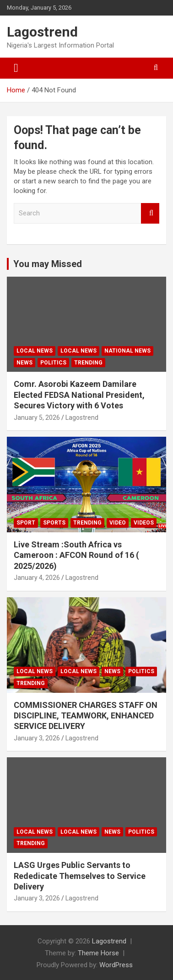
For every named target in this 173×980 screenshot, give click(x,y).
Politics (53, 363)
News (24, 363)
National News (127, 351)
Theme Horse (98, 953)
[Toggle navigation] (16, 68)
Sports (54, 523)
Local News (78, 351)
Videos (144, 523)
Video (118, 523)
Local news (35, 351)
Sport (26, 523)
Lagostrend (42, 32)
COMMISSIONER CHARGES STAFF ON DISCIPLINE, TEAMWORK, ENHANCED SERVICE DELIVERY (86, 716)
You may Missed (48, 264)
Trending (88, 363)
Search (150, 213)
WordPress (116, 965)
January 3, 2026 (37, 738)
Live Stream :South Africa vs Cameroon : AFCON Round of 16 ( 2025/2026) (76, 555)
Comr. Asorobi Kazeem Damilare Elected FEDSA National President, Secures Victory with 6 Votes (79, 395)
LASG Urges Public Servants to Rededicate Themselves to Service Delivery (80, 876)
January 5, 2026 (37, 418)
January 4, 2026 (37, 578)
